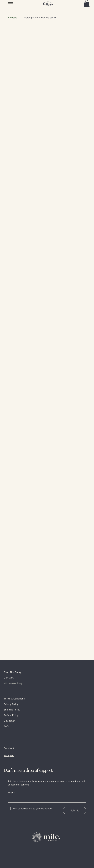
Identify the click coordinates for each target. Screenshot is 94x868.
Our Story (9, 678)
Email (11, 792)
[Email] (46, 799)
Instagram (9, 755)
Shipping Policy (12, 710)
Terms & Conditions (14, 699)
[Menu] (10, 4)
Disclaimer (9, 721)
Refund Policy (11, 715)
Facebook (9, 748)
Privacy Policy (11, 704)
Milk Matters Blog (13, 683)
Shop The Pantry (12, 672)
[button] (87, 4)
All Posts (13, 18)
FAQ (6, 726)
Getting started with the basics (40, 18)
